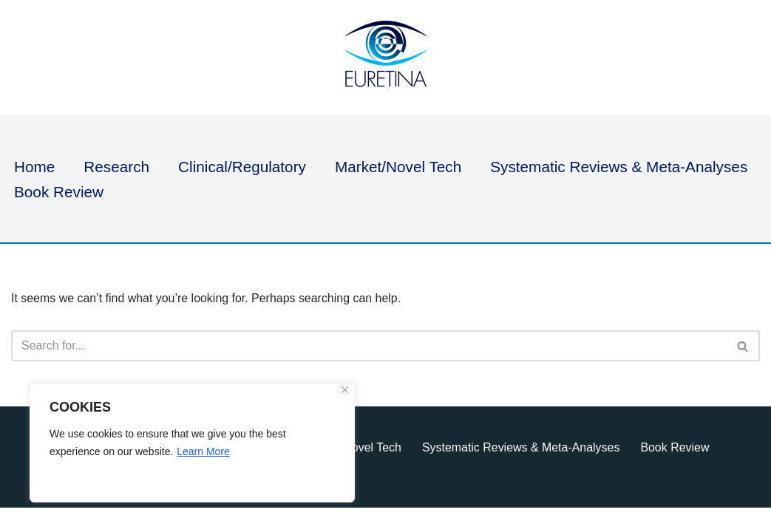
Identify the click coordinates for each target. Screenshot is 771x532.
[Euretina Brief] (386, 58)
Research (116, 167)
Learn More (203, 451)
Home (34, 167)
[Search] (369, 346)
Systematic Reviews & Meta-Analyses (621, 167)
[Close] (345, 390)
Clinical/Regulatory (243, 167)
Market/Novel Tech (399, 167)
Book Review (59, 192)
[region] (192, 443)
